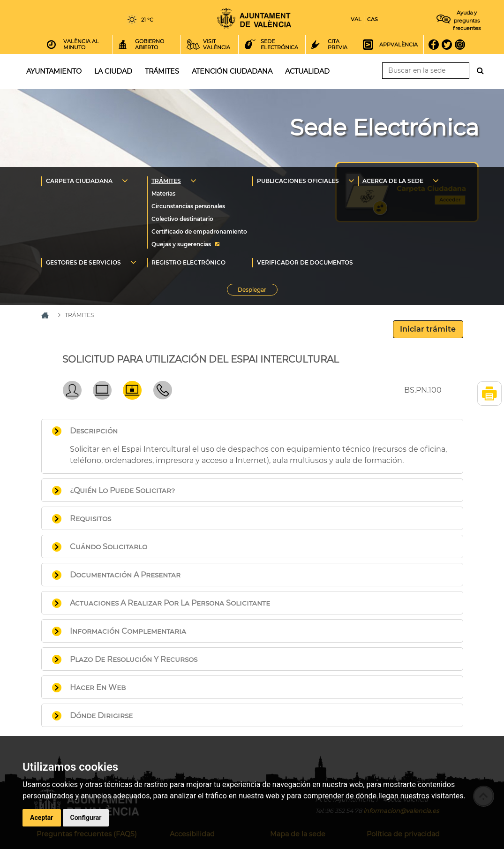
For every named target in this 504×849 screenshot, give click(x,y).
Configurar (86, 818)
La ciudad (113, 71)
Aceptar (42, 818)
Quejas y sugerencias (181, 244)
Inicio (254, 19)
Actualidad (307, 71)
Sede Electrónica (384, 128)
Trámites (162, 71)
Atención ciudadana (232, 71)
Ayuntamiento (54, 71)
